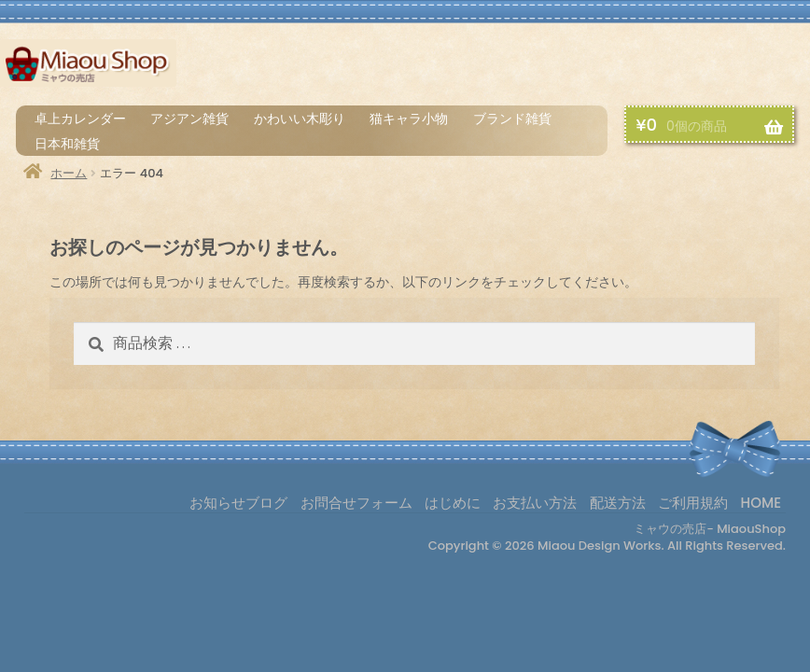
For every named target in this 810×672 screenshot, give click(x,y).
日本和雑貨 (67, 144)
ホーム (69, 173)
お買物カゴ (769, 67)
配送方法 (690, 67)
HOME (761, 503)
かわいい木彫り (300, 119)
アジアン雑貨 (189, 119)
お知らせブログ (238, 503)
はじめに (538, 67)
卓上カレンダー (80, 119)
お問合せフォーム (356, 503)
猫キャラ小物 (409, 119)
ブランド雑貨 (512, 119)
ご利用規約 (693, 503)
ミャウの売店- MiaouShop (710, 529)
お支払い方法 (612, 67)
